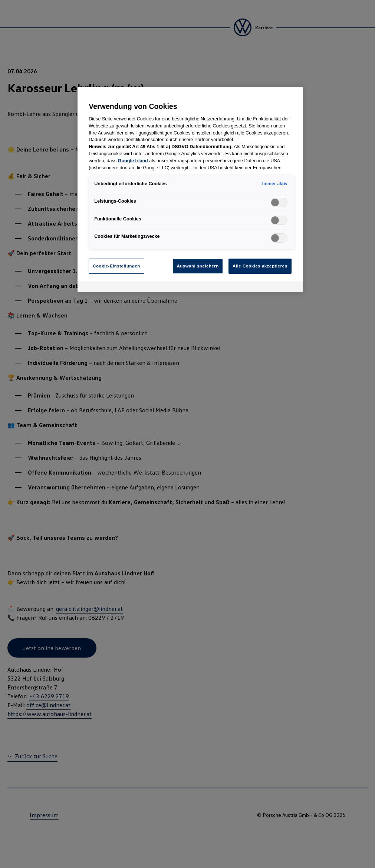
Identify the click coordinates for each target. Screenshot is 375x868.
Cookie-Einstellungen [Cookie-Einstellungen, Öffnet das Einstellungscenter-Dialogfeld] (116, 266)
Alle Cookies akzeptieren (260, 266)
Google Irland (133, 161)
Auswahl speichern (198, 266)
